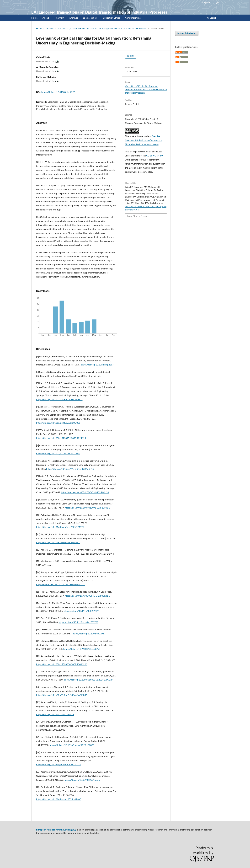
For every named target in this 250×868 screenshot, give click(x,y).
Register (206, 2)
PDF (132, 56)
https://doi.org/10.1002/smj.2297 (97, 365)
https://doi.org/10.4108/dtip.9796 (58, 92)
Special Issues (90, 18)
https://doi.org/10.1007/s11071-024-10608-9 (88, 508)
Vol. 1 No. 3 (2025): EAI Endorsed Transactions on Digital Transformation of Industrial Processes (102, 28)
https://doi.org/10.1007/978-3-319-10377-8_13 (70, 469)
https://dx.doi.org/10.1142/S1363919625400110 (61, 584)
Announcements (133, 18)
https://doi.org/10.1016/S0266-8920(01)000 (58, 542)
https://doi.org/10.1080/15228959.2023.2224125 (61, 438)
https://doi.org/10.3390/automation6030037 (59, 764)
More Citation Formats (138, 216)
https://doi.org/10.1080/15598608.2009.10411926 (62, 664)
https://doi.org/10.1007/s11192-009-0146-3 (58, 453)
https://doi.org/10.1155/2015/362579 (55, 714)
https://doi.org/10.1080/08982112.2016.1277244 (88, 680)
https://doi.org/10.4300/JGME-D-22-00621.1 (87, 596)
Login (216, 2)
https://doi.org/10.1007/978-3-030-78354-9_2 (59, 399)
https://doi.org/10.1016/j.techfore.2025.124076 (60, 527)
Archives (74, 18)
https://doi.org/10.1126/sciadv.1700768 (78, 622)
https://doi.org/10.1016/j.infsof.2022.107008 (72, 745)
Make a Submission (187, 33)
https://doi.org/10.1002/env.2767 (89, 634)
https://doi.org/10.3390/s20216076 (82, 780)
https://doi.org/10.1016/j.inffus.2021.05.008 (58, 423)
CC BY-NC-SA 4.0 (154, 156)
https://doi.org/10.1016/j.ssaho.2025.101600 (59, 799)
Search (212, 18)
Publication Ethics (111, 18)
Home (34, 18)
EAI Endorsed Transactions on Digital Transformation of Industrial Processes (99, 12)
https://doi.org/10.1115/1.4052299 (81, 611)
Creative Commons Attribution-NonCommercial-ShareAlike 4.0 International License (143, 140)
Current (60, 18)
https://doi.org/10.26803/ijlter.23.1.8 (82, 649)
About (46, 18)
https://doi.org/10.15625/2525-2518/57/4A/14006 (62, 695)
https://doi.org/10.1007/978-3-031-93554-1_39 (85, 492)
